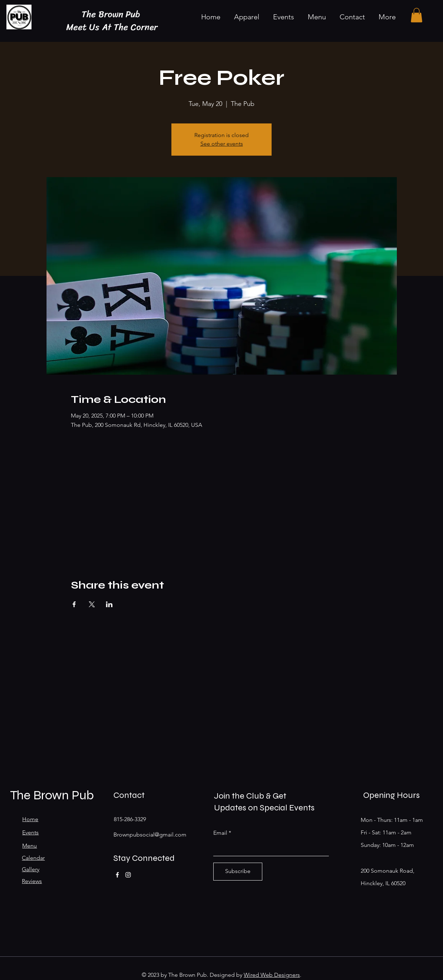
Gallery (31, 869)
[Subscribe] (238, 872)
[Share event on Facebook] (74, 604)
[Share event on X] (92, 604)
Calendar (33, 858)
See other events (222, 144)
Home (30, 819)
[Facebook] (117, 875)
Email (220, 833)
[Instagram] (128, 875)
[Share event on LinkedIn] (109, 604)
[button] (417, 15)
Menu (30, 846)
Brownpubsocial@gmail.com (150, 835)
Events (30, 832)
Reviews (32, 881)
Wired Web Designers (272, 975)
